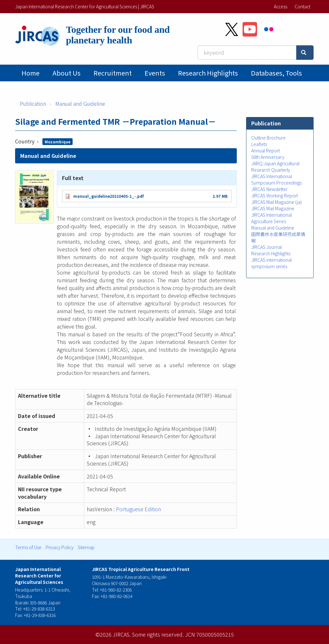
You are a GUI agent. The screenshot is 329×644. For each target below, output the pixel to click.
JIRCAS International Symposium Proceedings (276, 179)
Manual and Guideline (80, 104)
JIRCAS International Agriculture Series (271, 218)
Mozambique (58, 142)
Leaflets (259, 144)
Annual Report (266, 150)
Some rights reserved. (158, 634)
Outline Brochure (268, 138)
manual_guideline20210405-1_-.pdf (108, 196)
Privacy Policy (60, 547)
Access (280, 6)
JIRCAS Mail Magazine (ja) (276, 202)
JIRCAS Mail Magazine (273, 208)
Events (155, 73)
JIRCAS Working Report (275, 195)
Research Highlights (208, 73)
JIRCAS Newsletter (269, 189)
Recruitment (113, 73)
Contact (302, 6)
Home (31, 73)
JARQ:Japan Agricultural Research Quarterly (275, 167)
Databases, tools (276, 73)
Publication (33, 104)
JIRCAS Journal (267, 247)
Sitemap (86, 547)
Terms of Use (28, 547)
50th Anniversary (268, 157)
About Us (67, 73)
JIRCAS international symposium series (271, 263)
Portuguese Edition (138, 509)
